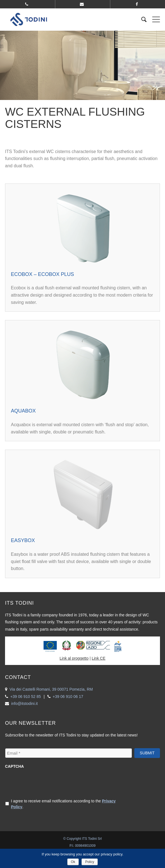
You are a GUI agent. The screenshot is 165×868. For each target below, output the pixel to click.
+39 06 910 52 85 (26, 697)
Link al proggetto (74, 658)
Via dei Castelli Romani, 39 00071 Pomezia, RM (51, 689)
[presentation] (47, 783)
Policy (90, 862)
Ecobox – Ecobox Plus (42, 274)
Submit (147, 753)
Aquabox (23, 411)
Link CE (98, 658)
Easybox (23, 540)
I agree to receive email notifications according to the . (63, 804)
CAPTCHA (14, 766)
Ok (73, 862)
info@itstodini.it (24, 704)
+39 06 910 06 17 (68, 697)
